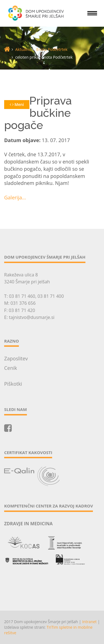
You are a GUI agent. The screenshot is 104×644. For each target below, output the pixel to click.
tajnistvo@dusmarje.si (32, 317)
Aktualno (23, 49)
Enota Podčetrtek (52, 49)
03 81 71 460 (22, 296)
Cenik (11, 368)
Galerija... (15, 197)
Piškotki (13, 384)
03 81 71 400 (51, 296)
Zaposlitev (16, 358)
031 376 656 (23, 303)
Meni (17, 104)
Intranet (89, 622)
